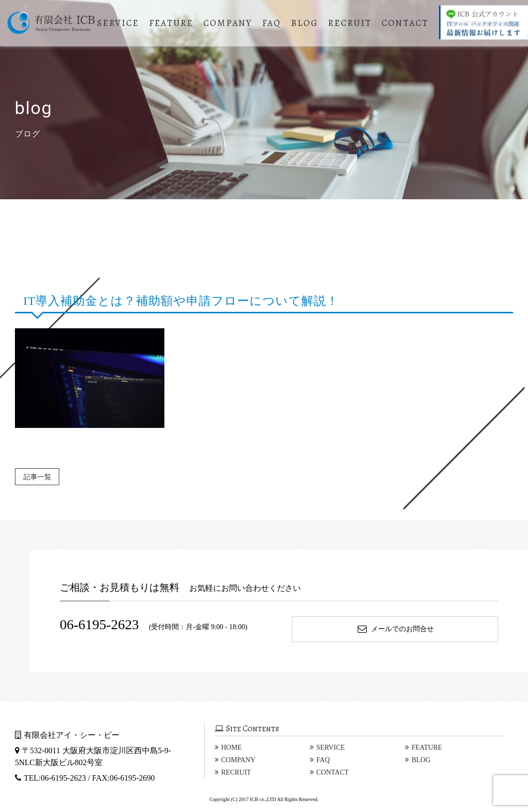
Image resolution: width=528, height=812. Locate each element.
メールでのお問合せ (395, 629)
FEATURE (174, 23)
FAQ (274, 23)
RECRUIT (352, 23)
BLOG (307, 23)
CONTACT (407, 23)
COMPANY (230, 23)
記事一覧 (42, 476)
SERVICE (121, 23)
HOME (231, 747)
